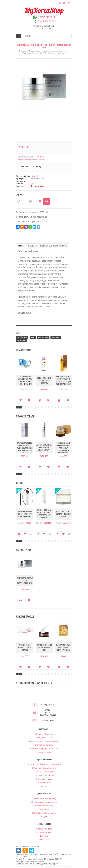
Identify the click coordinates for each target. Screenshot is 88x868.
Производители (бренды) (44, 798)
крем (33, 337)
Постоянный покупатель (60, 3)
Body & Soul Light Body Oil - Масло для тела (44, 381)
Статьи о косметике (44, 772)
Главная (22, 51)
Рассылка (44, 840)
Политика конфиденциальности (44, 749)
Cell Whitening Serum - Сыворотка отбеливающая (44, 447)
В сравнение (31, 534)
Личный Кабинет (44, 829)
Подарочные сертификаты (44, 802)
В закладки (40, 201)
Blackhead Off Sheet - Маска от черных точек (44, 647)
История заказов (44, 832)
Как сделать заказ (44, 738)
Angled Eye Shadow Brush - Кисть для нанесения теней (25, 514)
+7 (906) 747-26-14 (46, 17)
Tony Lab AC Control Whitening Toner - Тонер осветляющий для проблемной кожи (25, 448)
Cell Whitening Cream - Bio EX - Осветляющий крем (25, 581)
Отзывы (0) (36, 166)
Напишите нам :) (48, 720)
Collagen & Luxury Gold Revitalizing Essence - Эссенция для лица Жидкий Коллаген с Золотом (63, 381)
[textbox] (48, 36)
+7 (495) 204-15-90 (45, 21)
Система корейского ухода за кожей (44, 764)
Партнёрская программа (44, 813)
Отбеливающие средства (53, 51)
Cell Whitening (22, 337)
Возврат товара (44, 752)
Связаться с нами (44, 779)
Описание (25, 166)
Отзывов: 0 (40, 157)
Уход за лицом (35, 51)
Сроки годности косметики (44, 768)
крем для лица (43, 337)
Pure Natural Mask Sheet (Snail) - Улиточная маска (63, 647)
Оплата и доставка (44, 745)
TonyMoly (35, 176)
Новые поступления (44, 806)
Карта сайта (44, 783)
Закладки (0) (64, 3)
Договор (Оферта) (44, 734)
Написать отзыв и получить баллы (31, 159)
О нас (44, 786)
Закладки (44, 836)
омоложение (22, 340)
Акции (44, 817)
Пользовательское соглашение (44, 741)
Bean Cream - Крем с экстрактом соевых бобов (63, 514)
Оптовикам (44, 809)
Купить (21, 400)
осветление (56, 337)
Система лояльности (44, 775)
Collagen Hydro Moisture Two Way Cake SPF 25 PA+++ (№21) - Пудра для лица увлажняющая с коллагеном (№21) (25, 383)
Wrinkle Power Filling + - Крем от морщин (25, 647)
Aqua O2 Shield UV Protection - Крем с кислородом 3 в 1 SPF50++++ (44, 514)
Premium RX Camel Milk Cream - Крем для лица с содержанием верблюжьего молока (63, 449)
